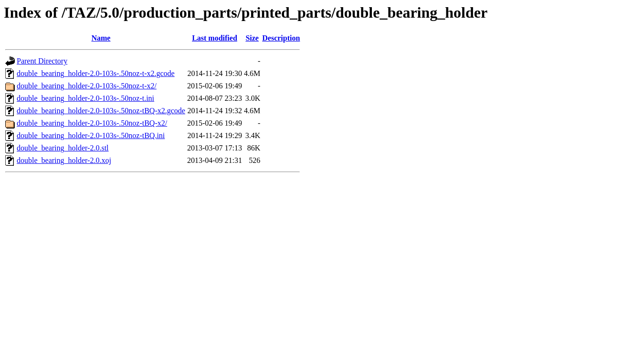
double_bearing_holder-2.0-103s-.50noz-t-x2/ (87, 86)
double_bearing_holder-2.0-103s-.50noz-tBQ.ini (91, 135)
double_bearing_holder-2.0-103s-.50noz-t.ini (85, 98)
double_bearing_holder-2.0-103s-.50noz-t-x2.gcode (96, 73)
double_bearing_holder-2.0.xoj (64, 160)
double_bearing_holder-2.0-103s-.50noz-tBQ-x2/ (92, 123)
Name (101, 38)
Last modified (215, 38)
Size (252, 38)
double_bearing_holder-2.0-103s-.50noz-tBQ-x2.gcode (101, 111)
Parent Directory (42, 61)
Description (281, 38)
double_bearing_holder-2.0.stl (63, 148)
